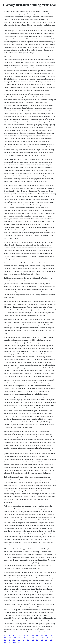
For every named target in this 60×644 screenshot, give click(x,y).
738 (37, 640)
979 (24, 636)
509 (19, 642)
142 (14, 636)
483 (10, 636)
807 (46, 636)
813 (48, 638)
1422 (14, 642)
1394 (14, 640)
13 (9, 640)
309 (42, 640)
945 (28, 636)
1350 (51, 636)
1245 (28, 640)
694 (37, 636)
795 (33, 636)
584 (10, 642)
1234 (43, 638)
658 (46, 640)
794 (33, 638)
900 (15, 638)
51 (23, 640)
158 (5, 642)
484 (24, 638)
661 (52, 638)
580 (10, 638)
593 (33, 640)
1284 (19, 636)
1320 (20, 638)
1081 (5, 638)
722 (5, 636)
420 (38, 638)
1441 (19, 640)
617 (29, 638)
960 (42, 636)
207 (51, 640)
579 (5, 640)
